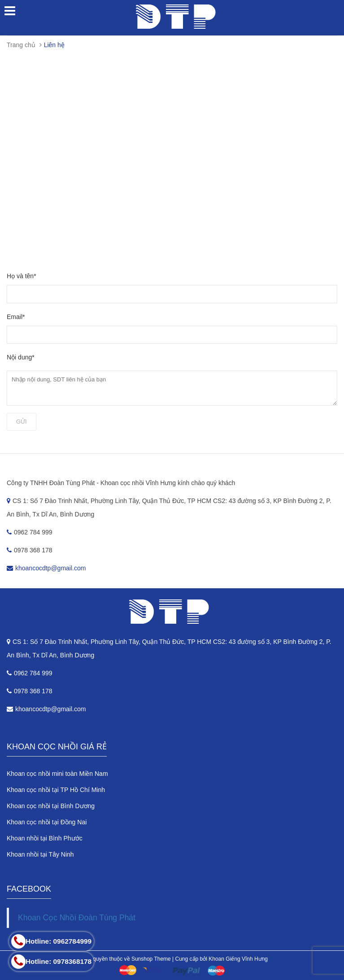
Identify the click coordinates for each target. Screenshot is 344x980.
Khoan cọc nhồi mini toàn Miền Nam (57, 774)
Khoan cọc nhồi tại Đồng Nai (47, 822)
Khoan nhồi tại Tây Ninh (40, 854)
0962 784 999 (30, 673)
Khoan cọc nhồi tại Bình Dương (51, 806)
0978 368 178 (30, 691)
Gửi (22, 422)
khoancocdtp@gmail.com (50, 568)
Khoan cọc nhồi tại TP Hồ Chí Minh (56, 790)
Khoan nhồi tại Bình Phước (45, 838)
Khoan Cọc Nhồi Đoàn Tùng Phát (77, 918)
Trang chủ (21, 45)
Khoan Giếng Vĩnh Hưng (238, 959)
